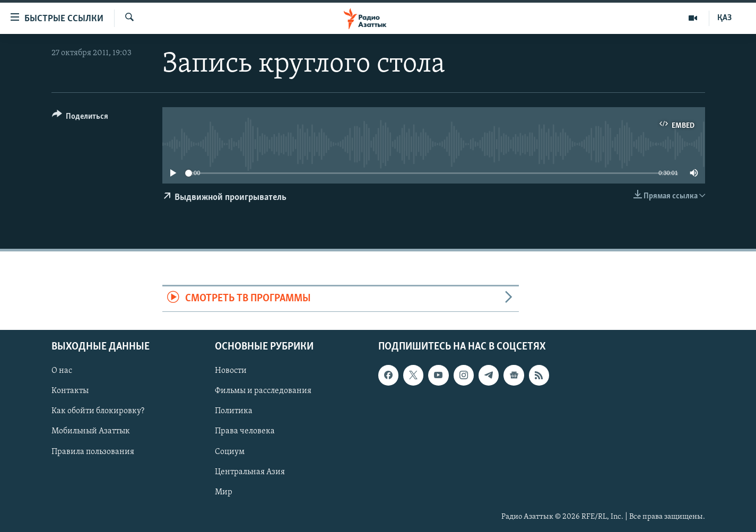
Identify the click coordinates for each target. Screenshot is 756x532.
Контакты (70, 391)
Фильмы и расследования (263, 391)
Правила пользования (93, 451)
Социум (230, 451)
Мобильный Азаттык (91, 431)
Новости (231, 371)
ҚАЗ (724, 18)
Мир (224, 492)
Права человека (245, 431)
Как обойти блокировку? (98, 411)
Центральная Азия (250, 472)
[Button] (80, 118)
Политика (234, 411)
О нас (62, 371)
